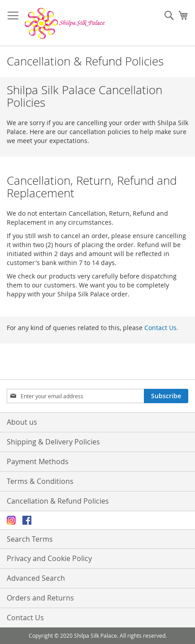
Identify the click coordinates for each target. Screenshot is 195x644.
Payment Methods (38, 461)
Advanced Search (36, 578)
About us (22, 422)
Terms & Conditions (40, 481)
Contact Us (25, 618)
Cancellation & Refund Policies (58, 501)
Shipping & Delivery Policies (53, 442)
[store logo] (65, 23)
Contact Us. (161, 328)
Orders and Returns (40, 598)
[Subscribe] (166, 396)
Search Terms (30, 539)
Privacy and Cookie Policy (49, 558)
